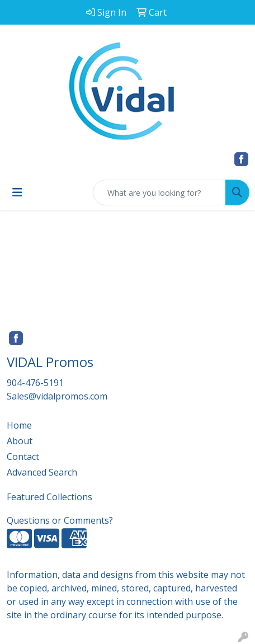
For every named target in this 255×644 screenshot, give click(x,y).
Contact (23, 457)
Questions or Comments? (60, 520)
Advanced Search (42, 472)
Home (19, 425)
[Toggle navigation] (17, 192)
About (20, 441)
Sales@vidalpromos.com (57, 396)
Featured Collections (49, 497)
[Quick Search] (159, 192)
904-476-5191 (35, 383)
